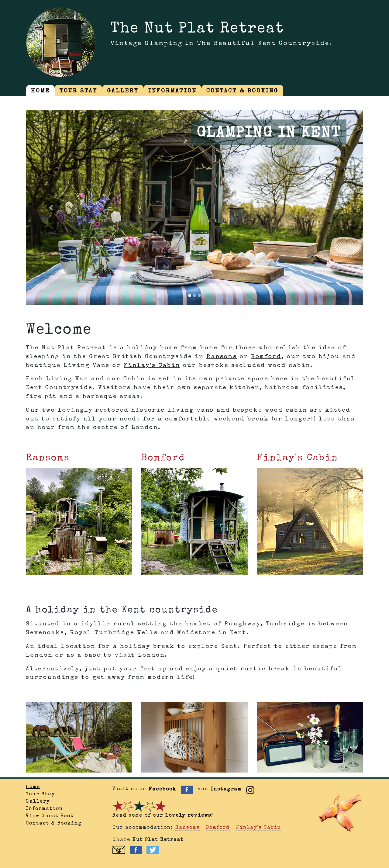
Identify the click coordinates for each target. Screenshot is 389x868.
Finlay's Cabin (152, 366)
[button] (51, 208)
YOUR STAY (78, 91)
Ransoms (222, 357)
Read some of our (163, 816)
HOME (40, 91)
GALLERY (123, 91)
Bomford (266, 357)
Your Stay (40, 794)
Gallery (38, 802)
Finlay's (298, 458)
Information (44, 809)
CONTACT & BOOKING (242, 91)
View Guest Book (50, 816)
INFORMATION (172, 91)
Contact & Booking (54, 824)
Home (33, 787)
